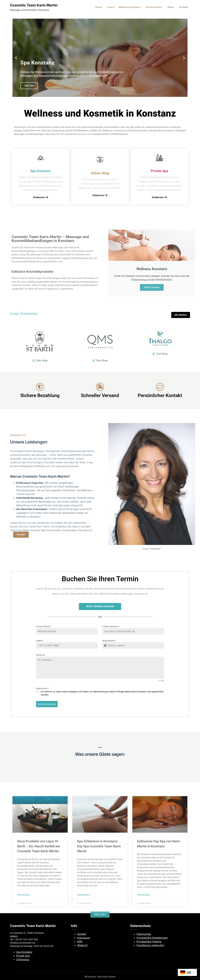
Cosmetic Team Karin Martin (34, 5)
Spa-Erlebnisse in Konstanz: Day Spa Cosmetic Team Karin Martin (99, 955)
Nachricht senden (47, 704)
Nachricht (40, 655)
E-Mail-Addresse (111, 626)
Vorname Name (44, 626)
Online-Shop (100, 173)
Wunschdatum (109, 641)
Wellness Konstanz (129, 7)
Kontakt (183, 7)
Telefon (39, 641)
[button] (16, 58)
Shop (110, 7)
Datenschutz (43, 688)
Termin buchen (154, 7)
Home (99, 7)
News (171, 7)
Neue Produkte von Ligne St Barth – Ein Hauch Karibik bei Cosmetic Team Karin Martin (39, 955)
